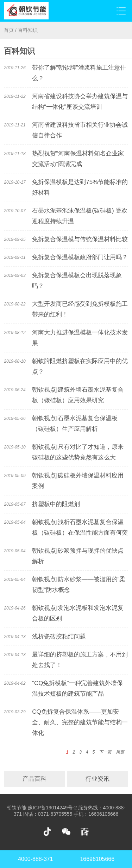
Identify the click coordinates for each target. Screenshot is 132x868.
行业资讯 (98, 779)
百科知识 (28, 30)
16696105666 (98, 859)
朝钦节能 (17, 808)
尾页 (120, 752)
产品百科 (34, 779)
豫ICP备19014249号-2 (52, 808)
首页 (9, 30)
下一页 (105, 752)
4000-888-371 (35, 859)
